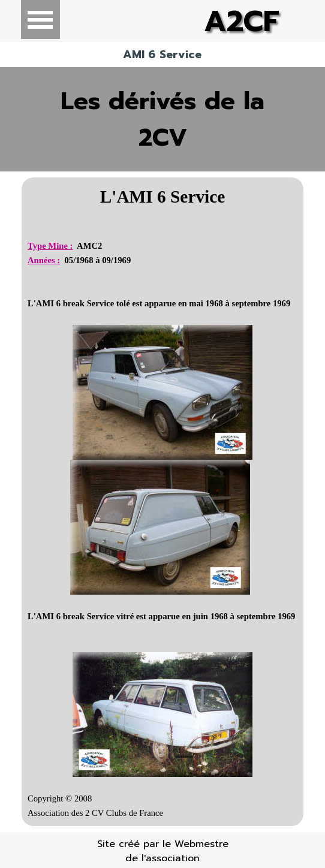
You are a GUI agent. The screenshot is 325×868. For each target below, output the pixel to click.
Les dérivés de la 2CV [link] (162, 119)
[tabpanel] (162, 502)
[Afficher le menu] (40, 19)
